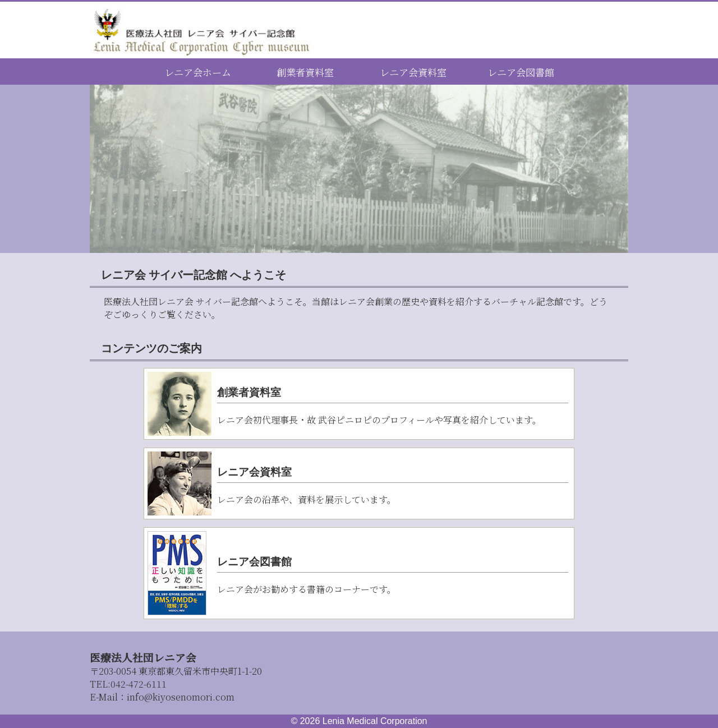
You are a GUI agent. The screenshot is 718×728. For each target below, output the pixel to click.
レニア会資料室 (413, 72)
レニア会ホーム (198, 72)
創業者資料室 (305, 72)
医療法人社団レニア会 (143, 657)
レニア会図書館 (521, 72)
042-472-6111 (128, 684)
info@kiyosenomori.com (181, 697)
